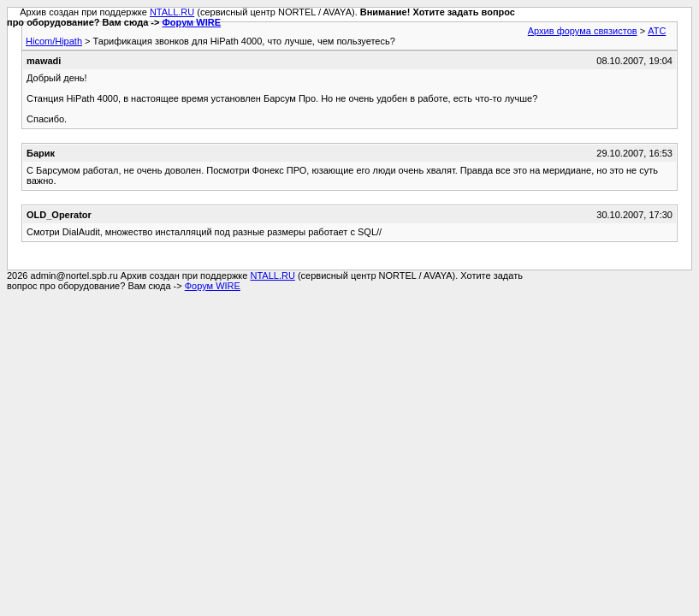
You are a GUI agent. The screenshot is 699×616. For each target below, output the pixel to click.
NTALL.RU (172, 12)
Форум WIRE (191, 22)
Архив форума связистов (583, 31)
